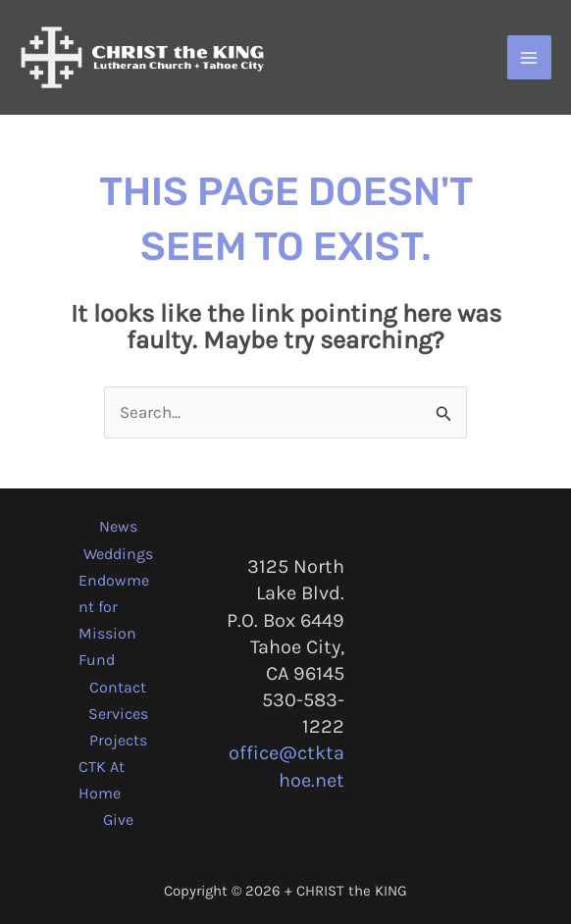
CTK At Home (102, 780)
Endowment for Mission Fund (114, 620)
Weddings (118, 554)
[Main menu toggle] (530, 58)
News (118, 526)
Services (118, 714)
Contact (118, 687)
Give (118, 820)
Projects (118, 740)
